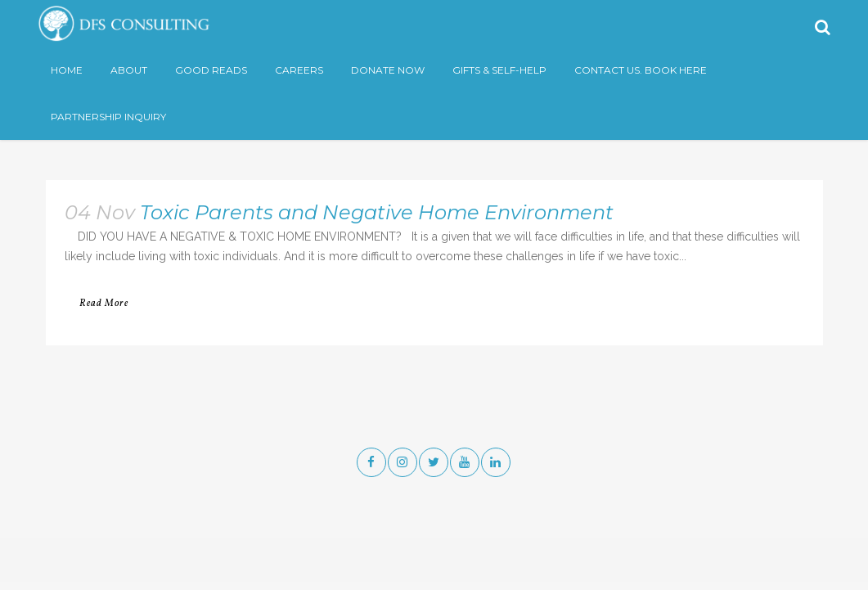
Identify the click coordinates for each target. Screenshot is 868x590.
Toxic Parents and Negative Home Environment (377, 212)
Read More (104, 304)
